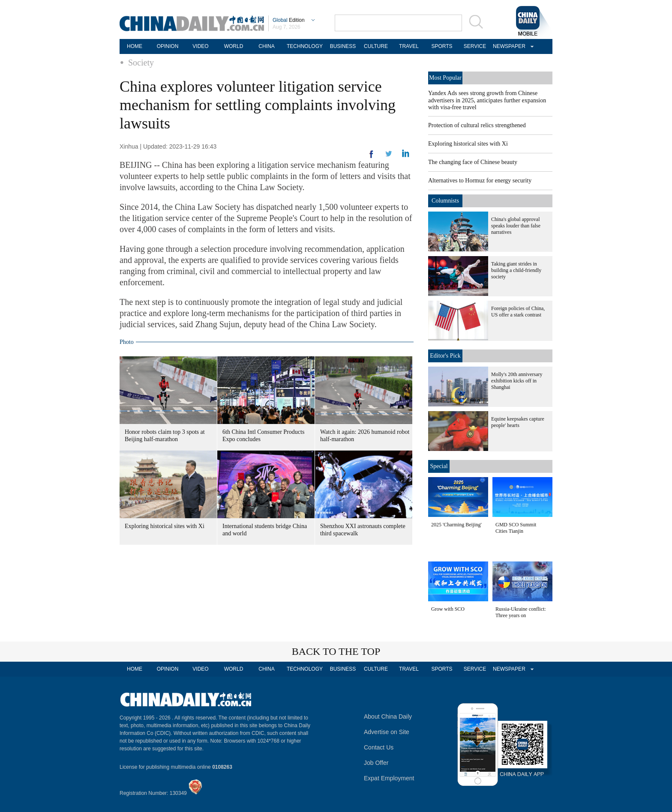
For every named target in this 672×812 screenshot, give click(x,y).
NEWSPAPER (508, 46)
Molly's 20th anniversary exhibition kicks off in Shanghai (517, 381)
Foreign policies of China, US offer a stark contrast (518, 312)
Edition (289, 20)
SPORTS (442, 46)
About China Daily (388, 716)
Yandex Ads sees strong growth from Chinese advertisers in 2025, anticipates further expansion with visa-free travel (487, 100)
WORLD (234, 46)
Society (141, 63)
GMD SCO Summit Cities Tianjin (516, 528)
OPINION (168, 46)
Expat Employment (389, 778)
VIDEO (200, 46)
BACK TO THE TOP (336, 651)
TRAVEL (409, 46)
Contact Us (379, 747)
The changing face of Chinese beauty (473, 162)
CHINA (266, 46)
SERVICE (475, 46)
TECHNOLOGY (305, 46)
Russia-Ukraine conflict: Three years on (521, 612)
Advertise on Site (387, 732)
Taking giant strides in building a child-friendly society (516, 270)
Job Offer (376, 763)
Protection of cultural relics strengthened (477, 125)
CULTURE (376, 46)
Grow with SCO (448, 609)
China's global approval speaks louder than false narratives (516, 226)
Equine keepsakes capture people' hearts (518, 422)
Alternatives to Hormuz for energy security (480, 181)
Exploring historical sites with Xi (165, 526)
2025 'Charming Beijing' (456, 525)
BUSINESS (343, 46)
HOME (135, 46)
